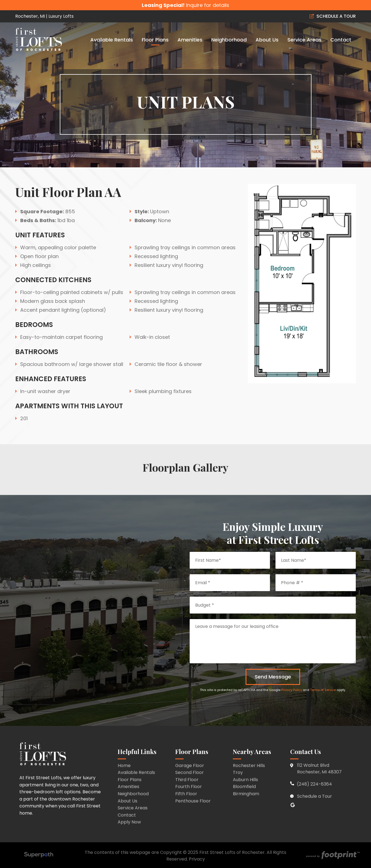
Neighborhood (133, 794)
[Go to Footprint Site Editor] (332, 856)
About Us (127, 801)
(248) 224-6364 (311, 784)
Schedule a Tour (315, 796)
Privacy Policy (292, 690)
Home (124, 766)
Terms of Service (323, 690)
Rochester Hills (249, 766)
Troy (238, 772)
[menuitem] (112, 40)
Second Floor (190, 772)
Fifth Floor (186, 794)
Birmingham (246, 794)
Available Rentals (136, 772)
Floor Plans (130, 780)
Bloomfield (244, 787)
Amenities (128, 787)
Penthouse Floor (193, 801)
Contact (127, 815)
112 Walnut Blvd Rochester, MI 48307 (319, 769)
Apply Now (129, 822)
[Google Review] (293, 806)
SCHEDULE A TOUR (333, 16)
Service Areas (133, 808)
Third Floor (187, 780)
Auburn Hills (245, 780)
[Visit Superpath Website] (39, 856)
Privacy (197, 859)
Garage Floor (190, 766)
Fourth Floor (189, 787)
